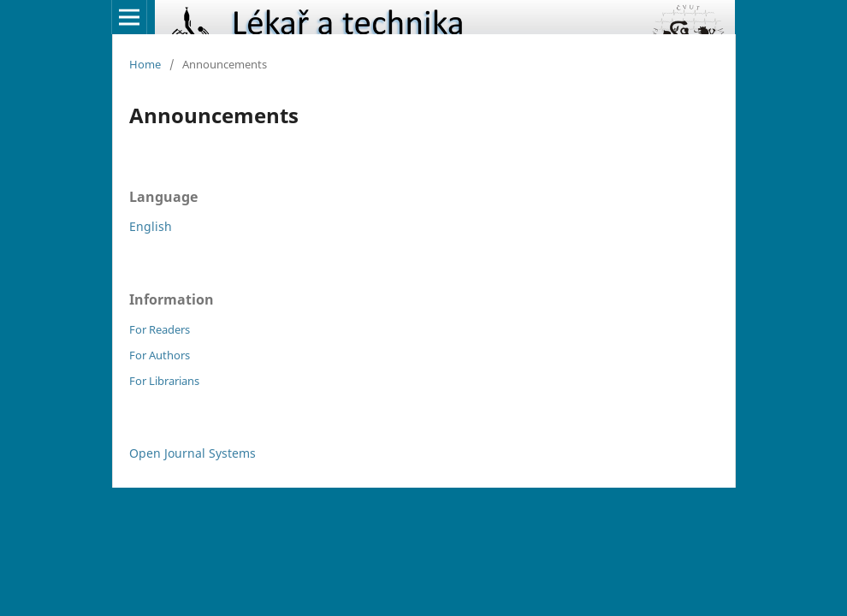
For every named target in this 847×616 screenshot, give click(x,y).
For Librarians (164, 381)
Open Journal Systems (192, 453)
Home (145, 64)
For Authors (160, 355)
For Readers (160, 329)
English (151, 226)
